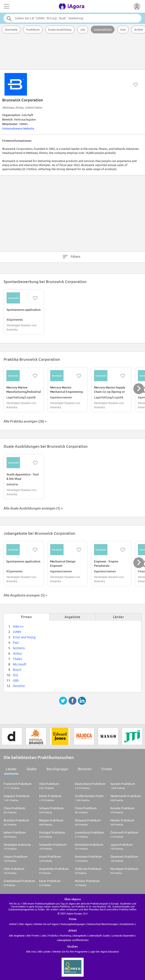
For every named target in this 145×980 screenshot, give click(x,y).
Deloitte (19, 686)
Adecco (18, 626)
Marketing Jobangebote (73, 935)
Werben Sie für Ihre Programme (70, 951)
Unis (123, 30)
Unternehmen (103, 30)
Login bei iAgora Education (104, 951)
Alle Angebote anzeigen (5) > (25, 595)
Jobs (44, 935)
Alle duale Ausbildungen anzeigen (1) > (33, 508)
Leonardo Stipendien (123, 935)
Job (83, 30)
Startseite (11, 30)
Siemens (19, 648)
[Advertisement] (72, 52)
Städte (32, 769)
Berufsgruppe (57, 769)
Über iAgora (25, 924)
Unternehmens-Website (18, 128)
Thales (17, 659)
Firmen (107, 769)
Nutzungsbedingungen (73, 924)
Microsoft (20, 664)
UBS (16, 681)
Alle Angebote (17, 935)
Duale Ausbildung (60, 30)
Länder (11, 769)
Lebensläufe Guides (99, 935)
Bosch (17, 670)
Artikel (13, 924)
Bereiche (85, 769)
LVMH (17, 632)
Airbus (17, 653)
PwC (16, 643)
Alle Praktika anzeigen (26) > (25, 421)
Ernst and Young (24, 637)
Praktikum (33, 30)
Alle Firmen (33, 935)
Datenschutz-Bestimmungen (103, 924)
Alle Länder (44, 951)
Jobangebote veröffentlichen (73, 940)
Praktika (53, 935)
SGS (15, 675)
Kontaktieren (127, 924)
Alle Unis (31, 951)
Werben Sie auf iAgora (46, 924)
